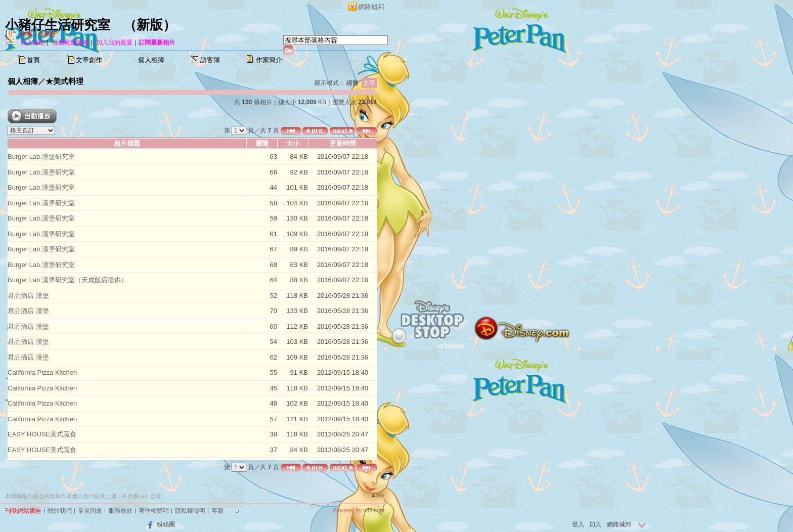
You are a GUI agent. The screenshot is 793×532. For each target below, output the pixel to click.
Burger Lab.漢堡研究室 (41, 157)
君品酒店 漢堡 (28, 296)
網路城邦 (371, 7)
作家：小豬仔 (38, 34)
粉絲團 (166, 524)
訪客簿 (210, 60)
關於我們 (60, 511)
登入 (578, 524)
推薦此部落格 (70, 42)
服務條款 (120, 511)
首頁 (33, 60)
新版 (150, 25)
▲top (378, 495)
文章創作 (89, 60)
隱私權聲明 (190, 511)
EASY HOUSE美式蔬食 (42, 434)
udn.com (374, 510)
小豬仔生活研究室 (58, 25)
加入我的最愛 (114, 42)
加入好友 (32, 42)
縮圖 (353, 83)
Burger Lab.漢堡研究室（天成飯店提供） (68, 280)
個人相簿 (151, 60)
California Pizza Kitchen (42, 372)
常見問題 (90, 511)
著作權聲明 (154, 511)
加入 (595, 524)
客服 (217, 511)
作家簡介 (269, 60)
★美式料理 (64, 81)
